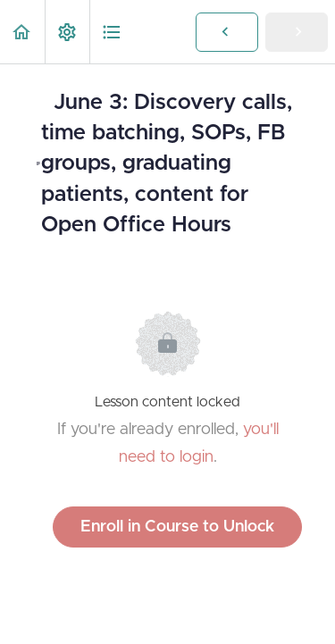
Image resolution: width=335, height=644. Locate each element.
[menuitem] (67, 32)
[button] (22, 32)
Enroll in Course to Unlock (177, 527)
